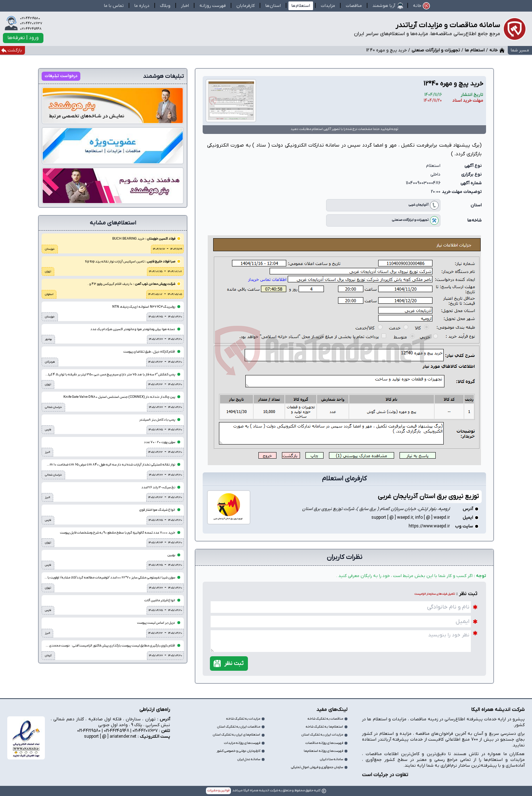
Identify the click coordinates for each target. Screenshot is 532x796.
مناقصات (354, 6)
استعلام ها (475, 50)
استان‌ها (273, 6)
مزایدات (328, 6)
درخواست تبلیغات (61, 76)
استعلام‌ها (301, 6)
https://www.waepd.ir (429, 525)
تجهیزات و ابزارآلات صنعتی (436, 50)
